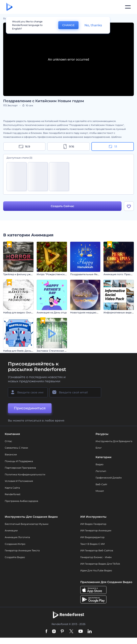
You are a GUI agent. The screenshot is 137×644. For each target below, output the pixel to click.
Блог (99, 448)
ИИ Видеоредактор (92, 537)
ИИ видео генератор (93, 524)
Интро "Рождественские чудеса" (57, 274)
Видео (100, 465)
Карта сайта (12, 488)
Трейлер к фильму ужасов (20, 274)
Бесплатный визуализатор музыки (27, 524)
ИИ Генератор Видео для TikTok (100, 564)
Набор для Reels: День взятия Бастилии (28, 351)
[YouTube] (81, 632)
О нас (8, 441)
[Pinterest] (62, 632)
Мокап (100, 491)
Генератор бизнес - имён (96, 557)
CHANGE (68, 25)
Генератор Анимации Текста (22, 551)
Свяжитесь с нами (16, 448)
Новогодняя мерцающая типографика (94, 313)
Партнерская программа (20, 468)
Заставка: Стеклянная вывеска (56, 351)
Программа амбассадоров (21, 501)
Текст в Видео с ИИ (92, 544)
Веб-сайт (101, 484)
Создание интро (15, 544)
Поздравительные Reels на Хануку (92, 274)
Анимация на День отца (52, 313)
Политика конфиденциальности (25, 474)
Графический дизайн (109, 478)
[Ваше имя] (28, 392)
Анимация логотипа (17, 537)
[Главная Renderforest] (9, 7)
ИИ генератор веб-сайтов (97, 551)
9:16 (68, 146)
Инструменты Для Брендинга (114, 441)
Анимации (11, 531)
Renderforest (13, 494)
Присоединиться (30, 408)
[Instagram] (54, 632)
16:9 (24, 146)
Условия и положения (19, 481)
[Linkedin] (90, 632)
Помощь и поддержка (19, 461)
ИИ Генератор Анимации (96, 531)
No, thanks (93, 25)
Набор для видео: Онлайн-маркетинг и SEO (31, 313)
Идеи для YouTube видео (96, 571)
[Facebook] (46, 632)
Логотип (101, 471)
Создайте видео (15, 557)
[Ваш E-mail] (75, 392)
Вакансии (11, 454)
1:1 (113, 146)
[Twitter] (71, 632)
